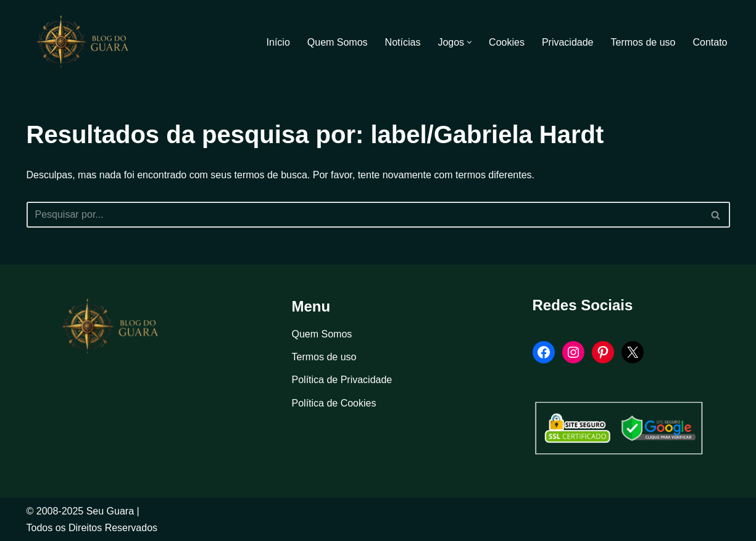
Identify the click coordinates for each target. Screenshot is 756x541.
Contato (710, 42)
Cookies (507, 42)
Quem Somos (338, 42)
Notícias (403, 42)
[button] (469, 42)
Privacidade (568, 42)
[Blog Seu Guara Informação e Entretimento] (88, 42)
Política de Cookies (334, 403)
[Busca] (364, 215)
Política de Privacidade (342, 380)
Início (278, 42)
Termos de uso (643, 42)
